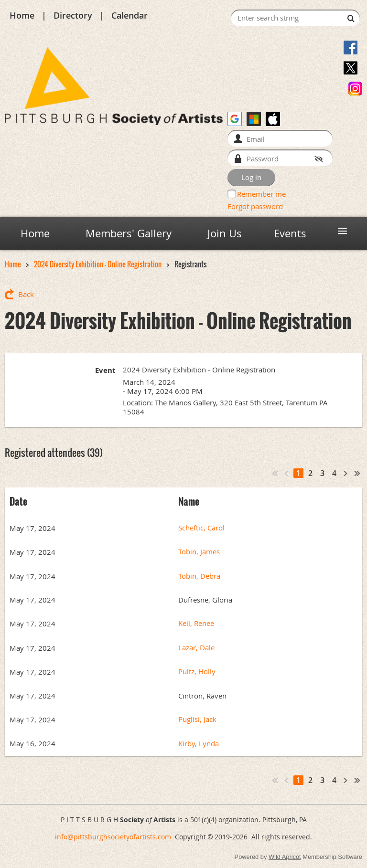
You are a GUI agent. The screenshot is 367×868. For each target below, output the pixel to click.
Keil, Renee (196, 623)
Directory (73, 15)
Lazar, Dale (196, 648)
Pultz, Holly (197, 672)
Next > (346, 473)
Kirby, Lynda (199, 744)
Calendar (130, 15)
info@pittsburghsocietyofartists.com (113, 837)
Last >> (357, 473)
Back (26, 294)
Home (22, 15)
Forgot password (255, 206)
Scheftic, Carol (201, 528)
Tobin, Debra (199, 576)
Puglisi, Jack (197, 719)
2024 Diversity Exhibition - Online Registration (98, 264)
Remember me (261, 194)
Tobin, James (199, 552)
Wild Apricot (285, 857)
